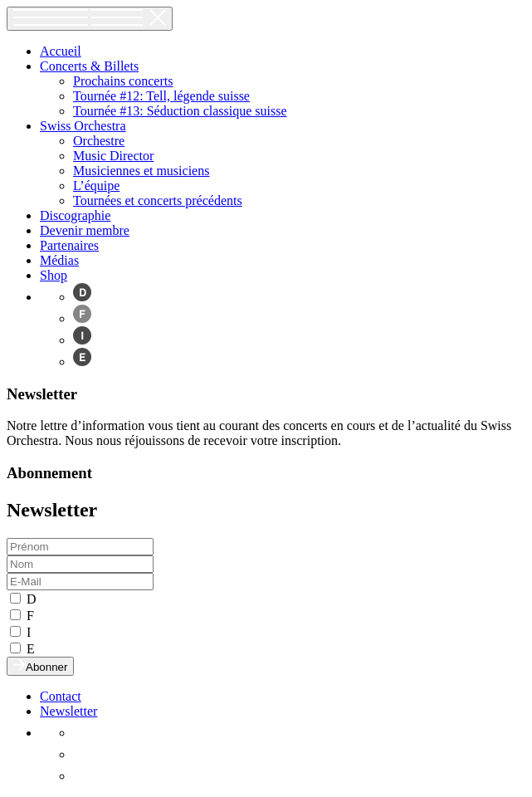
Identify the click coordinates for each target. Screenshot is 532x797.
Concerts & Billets (89, 66)
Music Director (113, 156)
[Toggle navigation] (90, 19)
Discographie (75, 215)
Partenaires (69, 245)
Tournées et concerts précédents (158, 200)
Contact (61, 696)
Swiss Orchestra (83, 126)
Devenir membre (85, 230)
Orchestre (99, 141)
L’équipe (96, 186)
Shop (54, 275)
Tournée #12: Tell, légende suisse (161, 96)
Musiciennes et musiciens (141, 171)
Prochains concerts (123, 81)
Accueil (61, 51)
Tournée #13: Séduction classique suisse (180, 111)
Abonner (40, 666)
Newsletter (68, 711)
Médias (59, 260)
